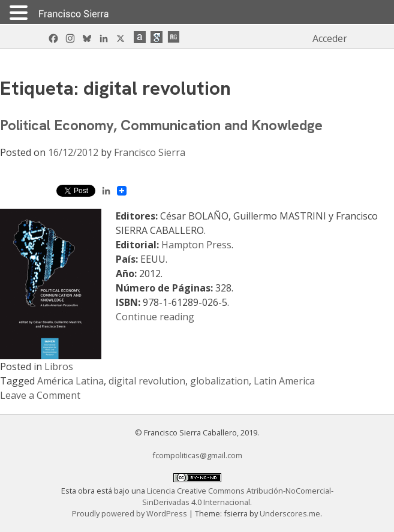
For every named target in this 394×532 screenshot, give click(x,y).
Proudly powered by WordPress (130, 513)
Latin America (284, 381)
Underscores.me (290, 513)
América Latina (70, 381)
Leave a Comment (40, 395)
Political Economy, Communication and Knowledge (161, 125)
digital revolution (147, 381)
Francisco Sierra (150, 152)
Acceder (330, 38)
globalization (219, 381)
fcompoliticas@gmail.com (197, 455)
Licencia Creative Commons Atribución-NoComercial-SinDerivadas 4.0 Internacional (238, 496)
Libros (59, 366)
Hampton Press (196, 245)
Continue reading (155, 317)
